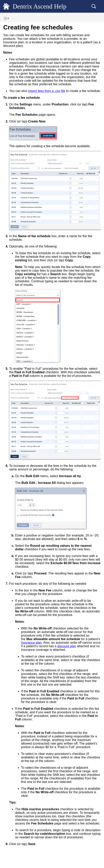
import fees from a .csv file (47, 91)
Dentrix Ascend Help (39, 6)
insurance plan (31, 643)
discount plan (67, 646)
